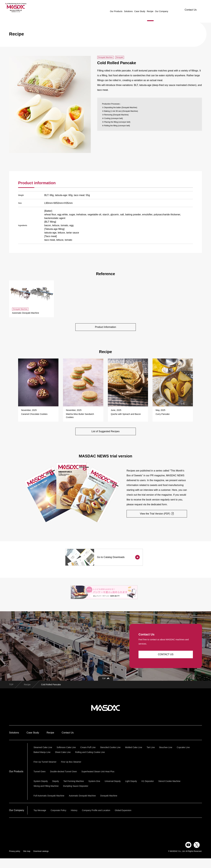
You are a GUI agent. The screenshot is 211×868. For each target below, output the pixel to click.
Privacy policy (15, 861)
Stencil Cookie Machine (169, 791)
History (74, 820)
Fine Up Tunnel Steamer (45, 772)
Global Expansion (123, 820)
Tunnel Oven (40, 781)
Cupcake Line (183, 757)
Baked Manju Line (42, 762)
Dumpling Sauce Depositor (76, 796)
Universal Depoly (113, 791)
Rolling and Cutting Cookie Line (90, 762)
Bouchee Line (166, 757)
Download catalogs (41, 861)
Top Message (40, 820)
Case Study (131, 8)
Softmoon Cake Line (66, 757)
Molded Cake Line (134, 757)
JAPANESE (168, 8)
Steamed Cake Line (43, 757)
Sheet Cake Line (63, 762)
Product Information (106, 327)
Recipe (142, 8)
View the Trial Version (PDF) (157, 514)
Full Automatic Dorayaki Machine (49, 805)
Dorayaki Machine (109, 805)
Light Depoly (131, 791)
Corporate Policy (58, 820)
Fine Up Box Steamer (71, 772)
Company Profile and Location (96, 820)
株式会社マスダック (106, 718)
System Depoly (41, 791)
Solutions (120, 8)
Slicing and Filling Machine (46, 796)
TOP (11, 694)
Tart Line (151, 757)
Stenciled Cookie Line (110, 757)
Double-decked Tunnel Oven (64, 781)
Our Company (153, 8)
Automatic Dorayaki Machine (82, 805)
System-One (94, 791)
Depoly (56, 791)
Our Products (108, 8)
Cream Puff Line (88, 757)
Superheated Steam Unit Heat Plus (98, 781)
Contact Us (191, 7)
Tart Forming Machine (74, 791)
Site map (27, 861)
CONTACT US (166, 664)
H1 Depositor (148, 791)
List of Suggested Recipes (106, 432)
